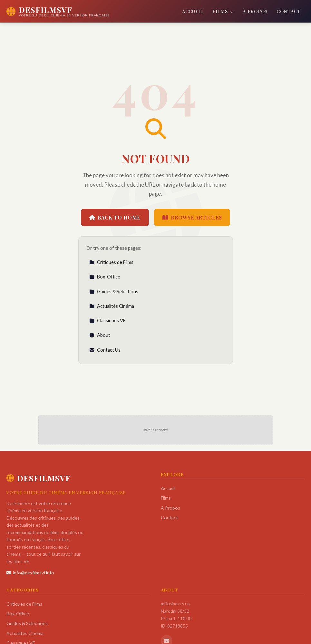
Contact (289, 11)
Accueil (193, 11)
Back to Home (115, 217)
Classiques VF (107, 321)
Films (223, 11)
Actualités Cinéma (112, 306)
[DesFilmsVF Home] (58, 11)
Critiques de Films (111, 262)
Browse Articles (192, 217)
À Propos (255, 11)
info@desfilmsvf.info (30, 573)
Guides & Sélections (114, 292)
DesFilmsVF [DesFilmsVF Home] (39, 478)
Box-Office (105, 277)
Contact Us (105, 350)
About (100, 335)
